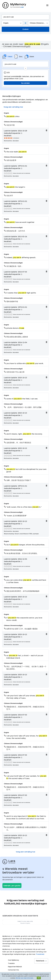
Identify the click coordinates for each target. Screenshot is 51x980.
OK (39, 978)
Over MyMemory (13, 960)
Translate (11, 963)
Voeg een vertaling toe (13, 107)
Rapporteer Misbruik (15, 967)
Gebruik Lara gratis (12, 886)
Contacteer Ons (13, 970)
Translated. (40, 954)
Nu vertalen (25, 83)
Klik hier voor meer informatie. (25, 978)
